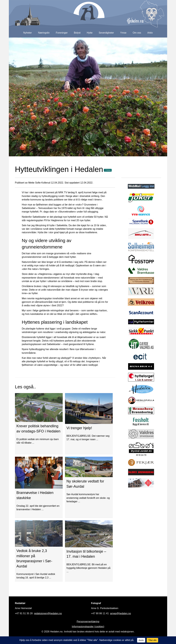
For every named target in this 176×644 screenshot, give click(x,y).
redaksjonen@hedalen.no (48, 613)
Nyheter (27, 33)
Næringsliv (44, 33)
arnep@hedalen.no (120, 613)
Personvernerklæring (88, 622)
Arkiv (150, 33)
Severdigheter (106, 33)
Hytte (90, 33)
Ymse (123, 33)
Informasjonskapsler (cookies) (88, 627)
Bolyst (77, 33)
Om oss (137, 33)
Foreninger (62, 33)
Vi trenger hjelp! (79, 428)
